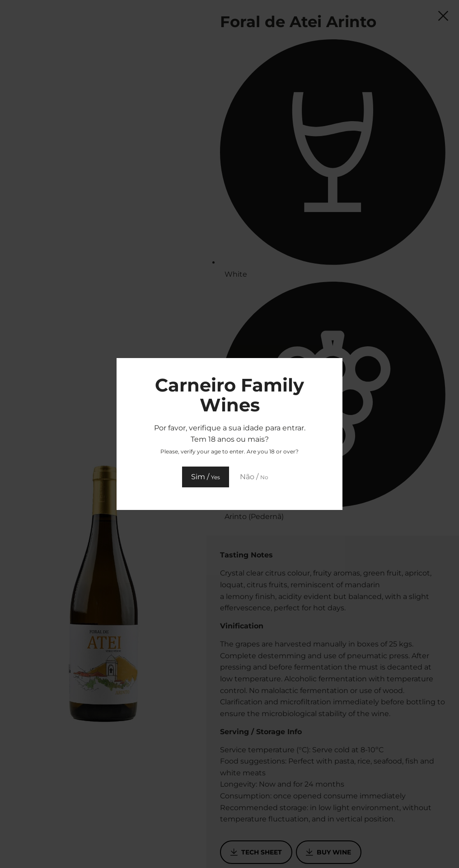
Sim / (206, 477)
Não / (254, 477)
